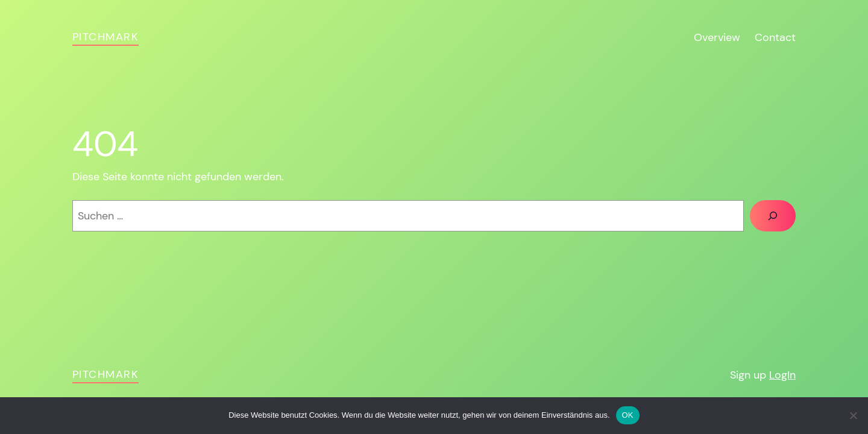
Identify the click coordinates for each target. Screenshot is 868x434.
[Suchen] (773, 216)
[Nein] (853, 415)
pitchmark (105, 37)
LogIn (782, 375)
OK (628, 415)
